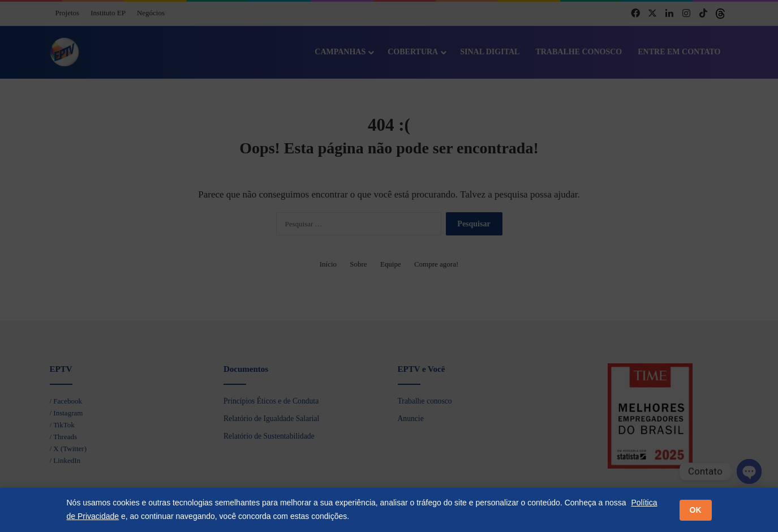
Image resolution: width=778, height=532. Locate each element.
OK (696, 510)
